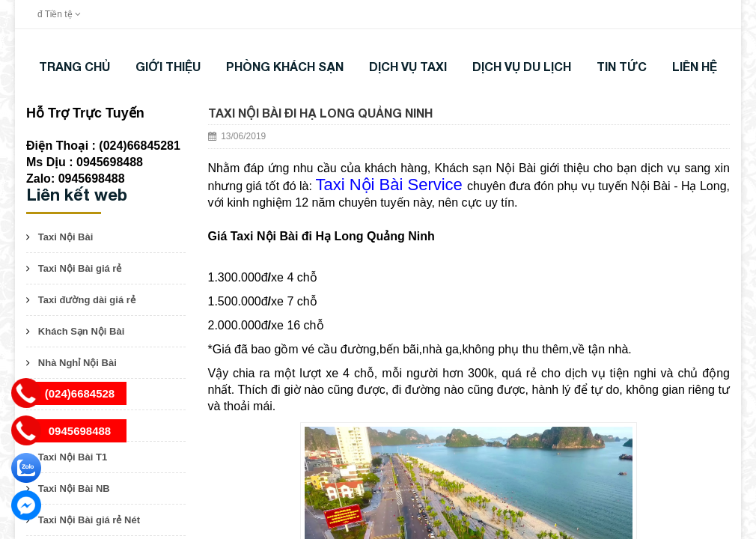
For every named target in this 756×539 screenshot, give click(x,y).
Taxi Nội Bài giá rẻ (80, 268)
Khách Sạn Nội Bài (81, 331)
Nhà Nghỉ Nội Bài (77, 363)
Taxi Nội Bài (66, 237)
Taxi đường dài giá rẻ (87, 300)
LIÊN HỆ (695, 66)
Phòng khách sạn (285, 66)
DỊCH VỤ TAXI (408, 66)
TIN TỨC (622, 66)
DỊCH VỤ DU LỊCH (522, 66)
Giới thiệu (168, 66)
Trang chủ (74, 66)
